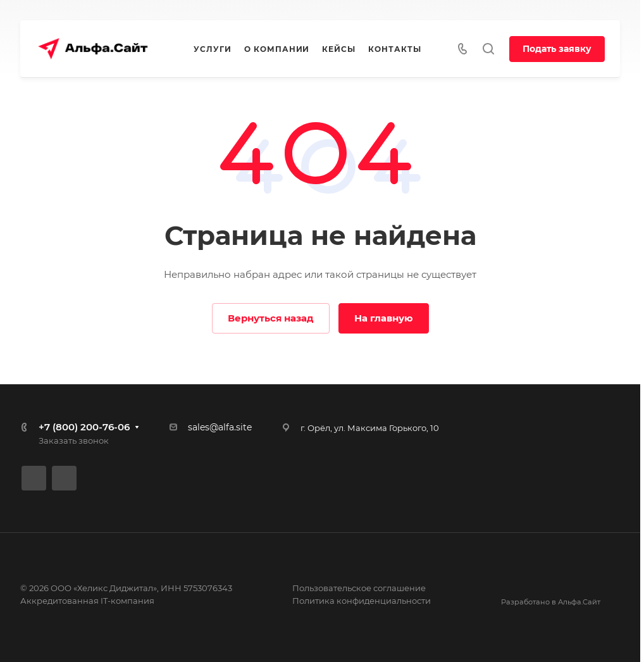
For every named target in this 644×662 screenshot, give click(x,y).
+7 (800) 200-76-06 (84, 427)
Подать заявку (557, 49)
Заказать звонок (74, 440)
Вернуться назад (271, 318)
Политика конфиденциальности (362, 601)
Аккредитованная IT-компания (87, 601)
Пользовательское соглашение (359, 588)
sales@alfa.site (220, 427)
